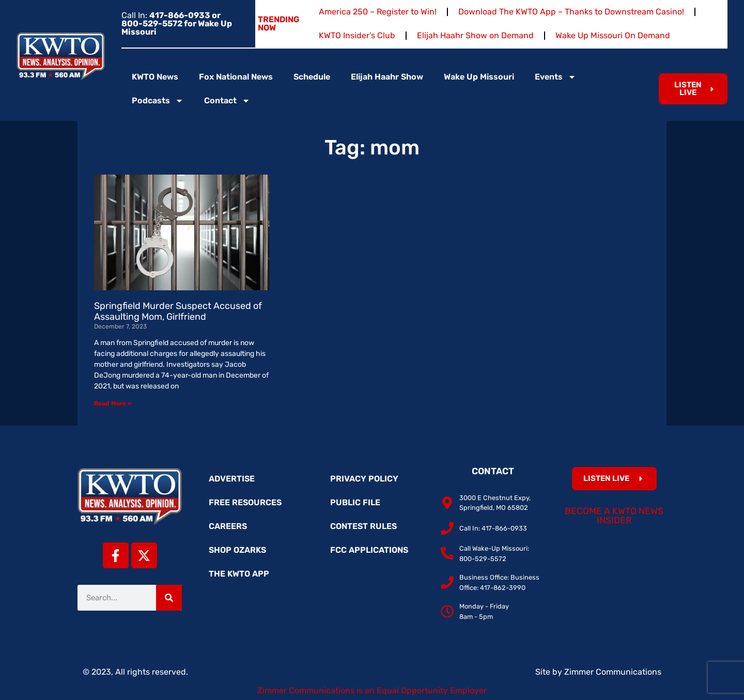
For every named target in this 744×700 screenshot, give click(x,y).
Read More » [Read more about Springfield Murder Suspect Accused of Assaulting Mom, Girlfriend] (113, 403)
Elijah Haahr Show (387, 77)
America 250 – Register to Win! (378, 12)
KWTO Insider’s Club (357, 35)
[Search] (169, 598)
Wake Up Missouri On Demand (613, 35)
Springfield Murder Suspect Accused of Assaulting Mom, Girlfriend (178, 312)
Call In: (177, 24)
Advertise (232, 479)
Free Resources (245, 502)
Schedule (312, 77)
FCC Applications (369, 550)
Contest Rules (363, 526)
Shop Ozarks (237, 550)
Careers (228, 526)
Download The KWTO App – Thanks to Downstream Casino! (571, 12)
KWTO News (155, 77)
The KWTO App (239, 574)
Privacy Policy (364, 479)
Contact (227, 101)
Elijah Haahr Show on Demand (475, 35)
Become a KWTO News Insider (614, 516)
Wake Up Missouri (479, 77)
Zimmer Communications (613, 672)
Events (555, 77)
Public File (355, 502)
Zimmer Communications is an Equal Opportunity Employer (372, 690)
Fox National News (236, 77)
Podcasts (158, 101)
